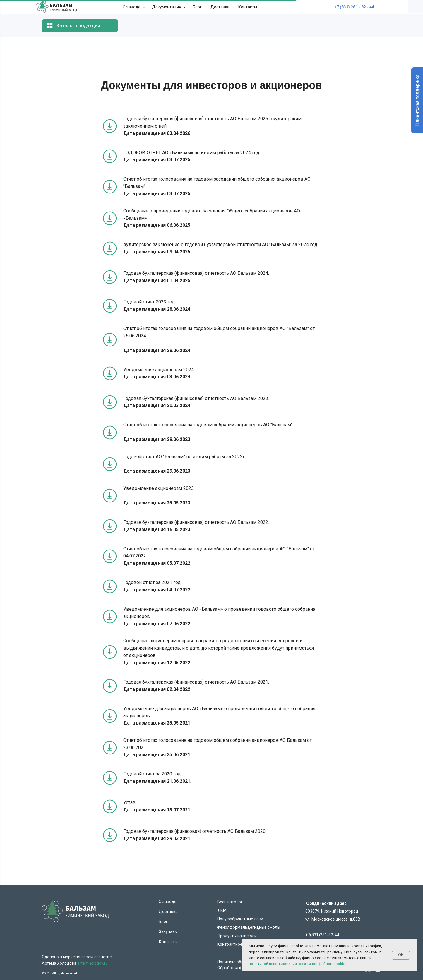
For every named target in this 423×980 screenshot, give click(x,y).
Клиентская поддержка (417, 101)
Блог (197, 7)
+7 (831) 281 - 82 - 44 (354, 7)
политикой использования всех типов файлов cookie (297, 964)
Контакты (248, 7)
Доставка (220, 7)
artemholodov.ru (93, 963)
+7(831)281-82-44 (322, 935)
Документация (167, 7)
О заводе (132, 7)
